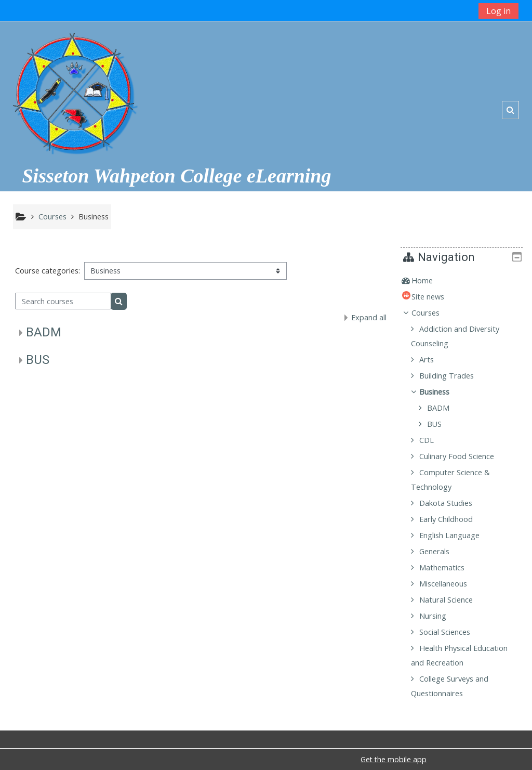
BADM (44, 332)
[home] (74, 89)
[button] (510, 110)
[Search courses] (63, 301)
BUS (38, 360)
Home (429, 280)
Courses (433, 313)
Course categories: (48, 271)
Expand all (369, 317)
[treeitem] (465, 281)
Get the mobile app (394, 759)
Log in (498, 11)
